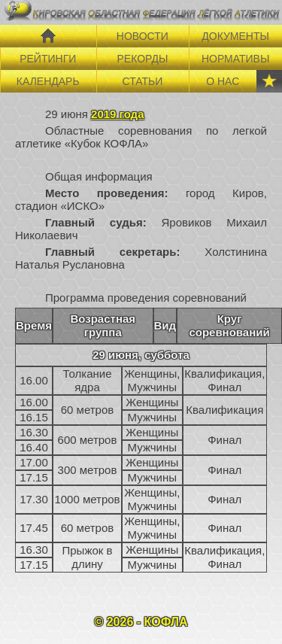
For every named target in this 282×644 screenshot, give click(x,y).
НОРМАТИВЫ (235, 59)
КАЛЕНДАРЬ (48, 81)
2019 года (117, 114)
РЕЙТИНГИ (48, 59)
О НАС (223, 81)
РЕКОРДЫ (142, 59)
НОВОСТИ (143, 36)
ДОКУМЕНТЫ (235, 36)
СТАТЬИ (142, 81)
